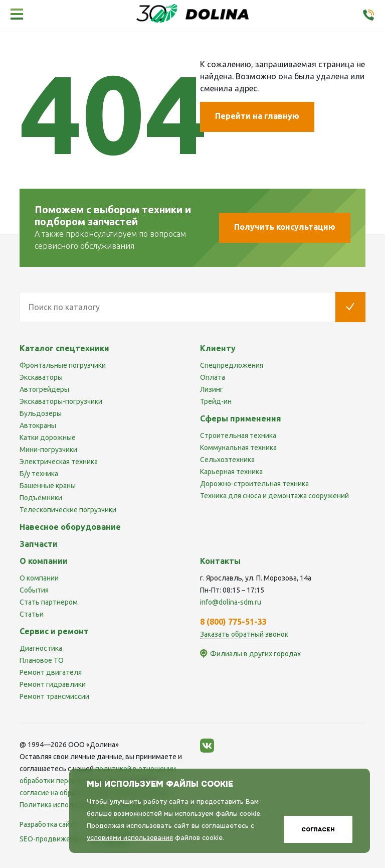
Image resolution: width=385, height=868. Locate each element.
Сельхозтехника (227, 460)
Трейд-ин (216, 401)
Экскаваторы (41, 377)
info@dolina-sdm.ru (231, 602)
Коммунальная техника (238, 448)
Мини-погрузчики (48, 450)
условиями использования (130, 838)
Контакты (220, 561)
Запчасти (39, 544)
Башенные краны (48, 486)
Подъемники (41, 498)
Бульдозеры (41, 413)
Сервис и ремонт (54, 631)
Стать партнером (49, 602)
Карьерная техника (231, 472)
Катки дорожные (48, 438)
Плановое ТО (42, 660)
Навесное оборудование (70, 527)
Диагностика (41, 648)
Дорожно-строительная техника (254, 484)
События (34, 590)
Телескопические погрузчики (68, 510)
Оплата (213, 377)
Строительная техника (238, 436)
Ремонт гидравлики (53, 684)
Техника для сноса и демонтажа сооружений (274, 496)
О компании (39, 578)
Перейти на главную (257, 116)
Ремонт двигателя (51, 672)
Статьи (32, 614)
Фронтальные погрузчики (63, 365)
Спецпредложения (232, 365)
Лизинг (212, 389)
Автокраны (38, 425)
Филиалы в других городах (255, 654)
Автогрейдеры (44, 389)
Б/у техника (39, 474)
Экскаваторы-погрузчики (61, 401)
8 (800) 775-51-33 (233, 622)
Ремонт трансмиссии (54, 696)
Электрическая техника (59, 462)
